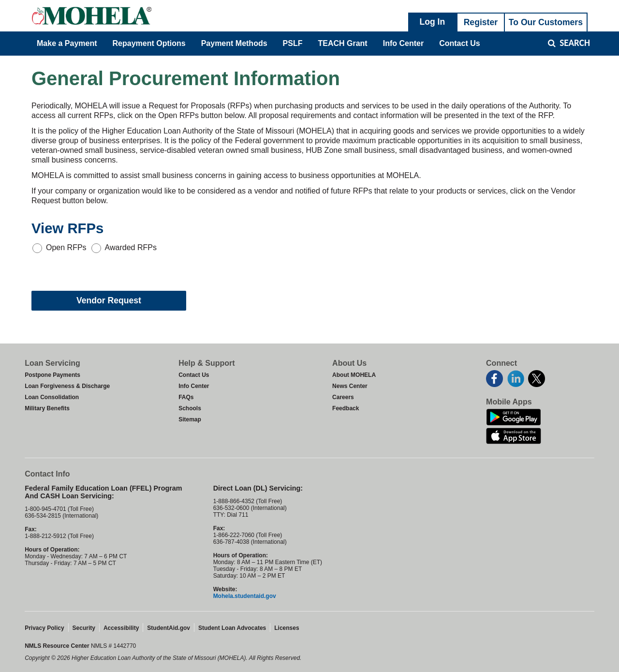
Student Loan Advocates (232, 628)
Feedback (346, 408)
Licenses (287, 628)
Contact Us (194, 375)
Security (84, 628)
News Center (350, 386)
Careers (343, 397)
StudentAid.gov (169, 628)
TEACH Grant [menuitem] (342, 43)
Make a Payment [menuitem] (67, 43)
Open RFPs (66, 247)
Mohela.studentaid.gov (245, 596)
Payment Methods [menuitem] (234, 43)
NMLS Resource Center (58, 646)
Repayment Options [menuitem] (149, 43)
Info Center (194, 386)
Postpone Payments (52, 375)
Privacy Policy (44, 628)
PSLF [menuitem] (293, 43)
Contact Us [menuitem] (459, 43)
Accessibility (121, 628)
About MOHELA (354, 375)
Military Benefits (47, 408)
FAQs (186, 397)
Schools (190, 408)
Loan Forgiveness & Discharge (67, 386)
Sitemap (190, 419)
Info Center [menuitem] (403, 43)
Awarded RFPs (131, 247)
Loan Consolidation (52, 397)
